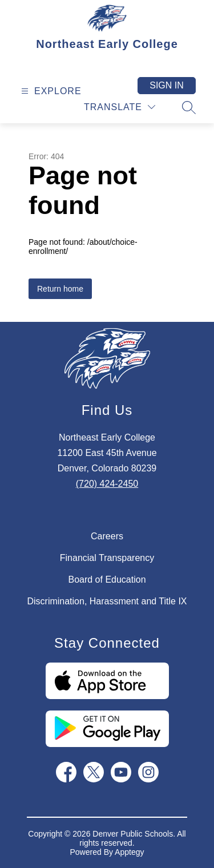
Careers (107, 536)
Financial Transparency (107, 558)
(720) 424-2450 (107, 484)
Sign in (167, 85)
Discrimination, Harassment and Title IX (107, 601)
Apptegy (129, 852)
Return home (60, 289)
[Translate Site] (120, 107)
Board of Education (107, 580)
